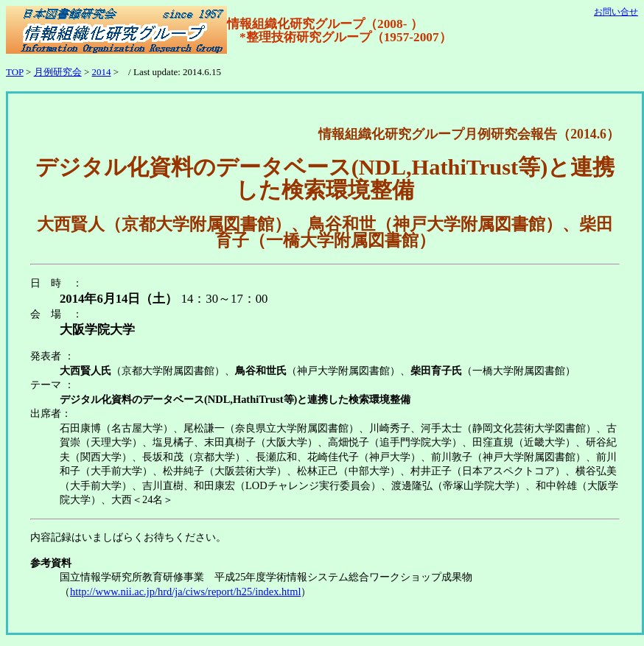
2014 (102, 72)
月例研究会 (58, 72)
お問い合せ (616, 12)
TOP (15, 72)
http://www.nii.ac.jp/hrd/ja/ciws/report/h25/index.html (185, 591)
